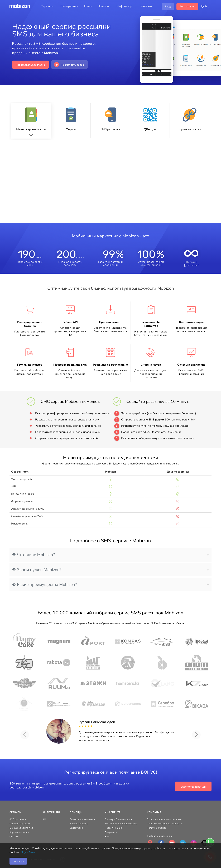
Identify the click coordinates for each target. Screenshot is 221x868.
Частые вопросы (79, 824)
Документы (111, 832)
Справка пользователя (82, 819)
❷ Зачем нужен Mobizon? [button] (110, 570)
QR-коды (14, 837)
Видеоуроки (76, 828)
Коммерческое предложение (121, 824)
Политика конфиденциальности (164, 824)
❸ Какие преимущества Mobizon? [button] (110, 585)
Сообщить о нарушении (160, 836)
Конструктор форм (20, 824)
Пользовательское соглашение (164, 819)
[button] (25, 735)
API (45, 819)
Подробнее (28, 852)
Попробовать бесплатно (30, 65)
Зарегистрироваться (193, 787)
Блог (107, 837)
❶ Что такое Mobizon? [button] (110, 555)
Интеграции (51, 812)
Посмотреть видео (73, 65)
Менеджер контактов (21, 828)
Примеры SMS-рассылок (119, 819)
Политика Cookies (157, 828)
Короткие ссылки (19, 832)
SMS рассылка (18, 819)
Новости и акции (114, 828)
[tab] (110, 555)
